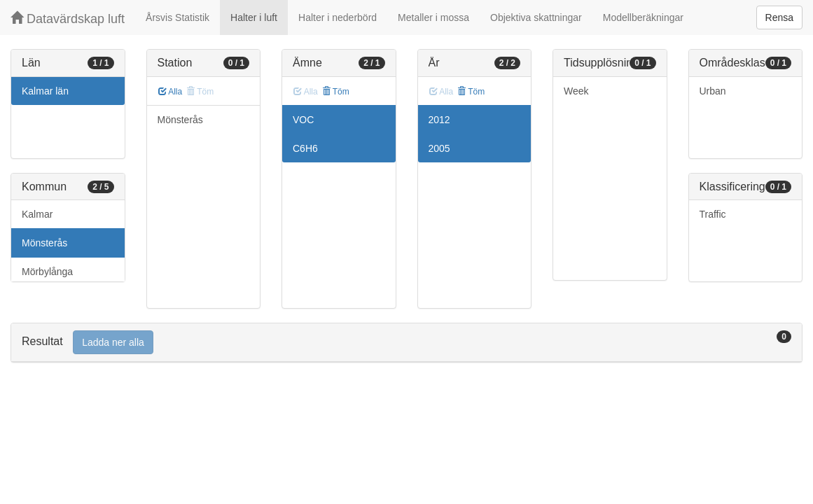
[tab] (406, 343)
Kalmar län (45, 91)
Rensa (779, 17)
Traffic (713, 214)
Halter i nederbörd (338, 17)
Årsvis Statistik (178, 17)
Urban (713, 91)
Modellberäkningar (643, 17)
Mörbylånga (47, 272)
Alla (171, 92)
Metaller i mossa (433, 17)
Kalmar (37, 214)
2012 (439, 120)
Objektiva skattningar (536, 17)
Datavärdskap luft (68, 19)
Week (576, 91)
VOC (303, 120)
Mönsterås (44, 243)
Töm (336, 92)
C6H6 (305, 148)
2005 (439, 148)
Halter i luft (254, 17)
